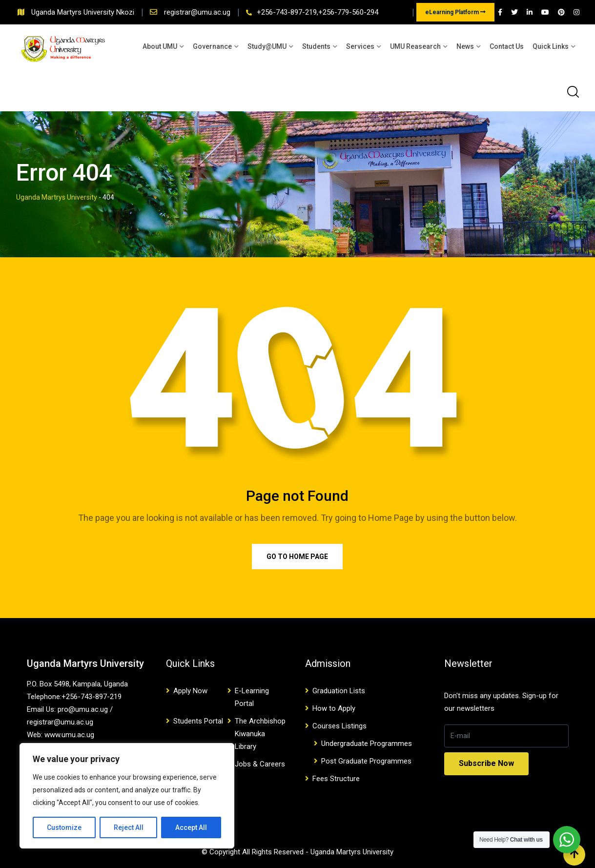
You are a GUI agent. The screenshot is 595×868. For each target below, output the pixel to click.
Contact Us (507, 46)
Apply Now (190, 691)
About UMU (160, 46)
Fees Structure (336, 779)
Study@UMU (267, 46)
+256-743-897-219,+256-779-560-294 (318, 12)
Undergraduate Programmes (367, 744)
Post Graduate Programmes (366, 761)
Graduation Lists (339, 691)
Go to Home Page (297, 557)
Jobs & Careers (260, 764)
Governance (212, 46)
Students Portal (198, 721)
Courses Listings (339, 726)
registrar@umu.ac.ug (198, 12)
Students (316, 46)
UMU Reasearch (415, 46)
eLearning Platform (455, 12)
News (465, 46)
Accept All (191, 827)
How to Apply (334, 708)
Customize (64, 827)
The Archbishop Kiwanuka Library (260, 734)
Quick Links (551, 46)
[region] (127, 796)
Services (360, 46)
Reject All (129, 827)
